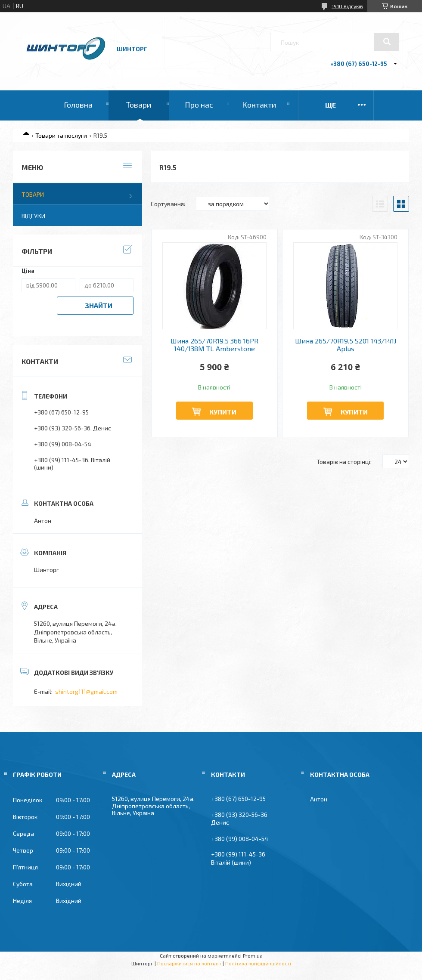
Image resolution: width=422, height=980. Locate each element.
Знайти (99, 305)
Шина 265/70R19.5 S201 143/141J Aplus (346, 345)
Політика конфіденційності (258, 963)
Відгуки (33, 216)
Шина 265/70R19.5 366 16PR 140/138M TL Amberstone (214, 345)
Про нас (199, 105)
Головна (78, 105)
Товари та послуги (61, 135)
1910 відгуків (347, 6)
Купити (223, 412)
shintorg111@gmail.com (86, 691)
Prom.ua (253, 955)
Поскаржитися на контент (189, 963)
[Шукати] (387, 42)
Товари (139, 105)
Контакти (259, 105)
